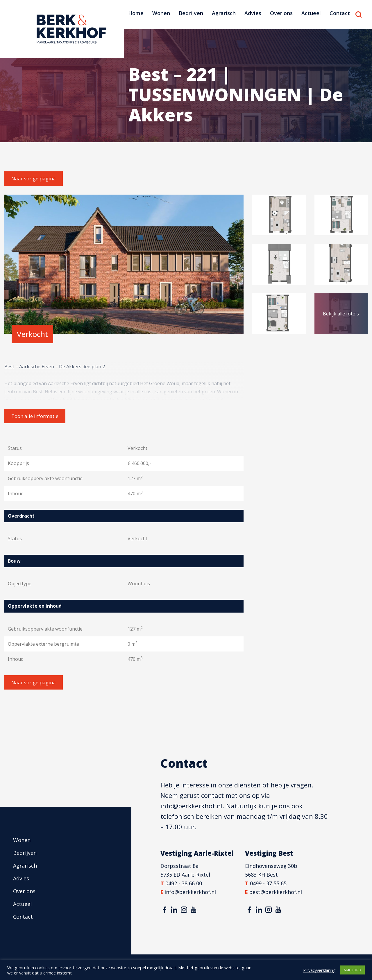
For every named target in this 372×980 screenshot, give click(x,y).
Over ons (281, 13)
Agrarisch (224, 13)
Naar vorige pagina (34, 178)
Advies (253, 13)
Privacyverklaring (319, 970)
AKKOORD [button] (352, 970)
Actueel (311, 13)
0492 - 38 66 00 (184, 883)
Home (136, 13)
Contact (340, 13)
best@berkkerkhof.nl (276, 892)
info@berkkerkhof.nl (192, 806)
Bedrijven (191, 13)
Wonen (161, 13)
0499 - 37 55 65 (268, 883)
